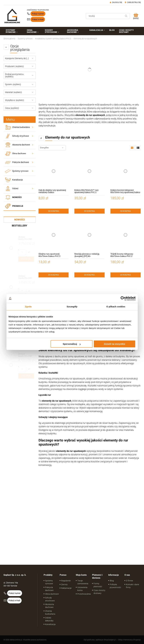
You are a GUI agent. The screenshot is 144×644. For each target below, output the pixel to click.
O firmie (129, 581)
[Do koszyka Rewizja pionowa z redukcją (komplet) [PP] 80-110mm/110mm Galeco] (90, 275)
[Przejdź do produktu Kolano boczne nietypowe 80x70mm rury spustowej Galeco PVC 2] (126, 171)
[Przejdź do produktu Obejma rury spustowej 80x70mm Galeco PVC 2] (54, 235)
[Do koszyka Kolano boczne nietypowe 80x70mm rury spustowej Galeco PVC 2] (126, 211)
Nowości (17, 197)
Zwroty (64, 584)
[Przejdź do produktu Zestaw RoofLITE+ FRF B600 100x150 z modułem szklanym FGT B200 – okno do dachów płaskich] (26, 277)
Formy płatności (98, 585)
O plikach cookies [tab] (116, 307)
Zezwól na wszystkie (115, 344)
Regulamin (66, 581)
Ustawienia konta (82, 589)
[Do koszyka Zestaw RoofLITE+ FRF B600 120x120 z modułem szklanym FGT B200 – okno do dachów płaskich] (26, 259)
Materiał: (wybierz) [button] (13, 92)
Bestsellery (19, 226)
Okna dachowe (19, 153)
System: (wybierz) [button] (13, 84)
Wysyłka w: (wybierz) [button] (15, 100)
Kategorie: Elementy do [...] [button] (17, 58)
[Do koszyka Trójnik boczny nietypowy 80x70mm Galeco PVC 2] (126, 275)
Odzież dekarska (49, 619)
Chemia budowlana (21, 127)
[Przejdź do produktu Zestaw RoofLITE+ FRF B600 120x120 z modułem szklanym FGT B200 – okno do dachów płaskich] (26, 238)
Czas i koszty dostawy (99, 592)
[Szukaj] (126, 16)
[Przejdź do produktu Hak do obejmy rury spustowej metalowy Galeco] (54, 171)
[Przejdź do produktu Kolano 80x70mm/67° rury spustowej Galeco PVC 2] (90, 171)
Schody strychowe (21, 136)
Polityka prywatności (115, 586)
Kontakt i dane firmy (132, 586)
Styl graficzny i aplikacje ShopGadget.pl (100, 640)
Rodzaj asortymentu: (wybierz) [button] (15, 75)
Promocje (18, 206)
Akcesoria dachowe (21, 145)
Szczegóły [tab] (72, 307)
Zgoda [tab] (28, 307)
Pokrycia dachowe (21, 162)
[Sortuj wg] (52, 148)
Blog (112, 581)
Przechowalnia (84, 594)
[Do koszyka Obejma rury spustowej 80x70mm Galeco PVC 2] (54, 275)
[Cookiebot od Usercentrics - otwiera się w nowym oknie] (123, 298)
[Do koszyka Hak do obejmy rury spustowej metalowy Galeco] (54, 211)
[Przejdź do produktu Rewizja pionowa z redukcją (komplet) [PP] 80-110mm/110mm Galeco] (90, 235)
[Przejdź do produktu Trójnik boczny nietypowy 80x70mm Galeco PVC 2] (126, 235)
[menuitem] (14, 31)
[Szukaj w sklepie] (105, 16)
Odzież (15, 188)
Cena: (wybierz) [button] (12, 108)
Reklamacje (66, 588)
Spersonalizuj (72, 344)
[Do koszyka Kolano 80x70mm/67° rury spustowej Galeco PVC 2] (90, 211)
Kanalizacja (18, 180)
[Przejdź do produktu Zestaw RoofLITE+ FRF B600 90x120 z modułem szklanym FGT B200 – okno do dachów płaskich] (26, 355)
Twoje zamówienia (83, 582)
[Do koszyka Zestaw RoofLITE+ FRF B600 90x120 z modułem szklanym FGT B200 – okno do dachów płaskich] (26, 376)
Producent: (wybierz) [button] (14, 66)
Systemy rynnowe (20, 171)
